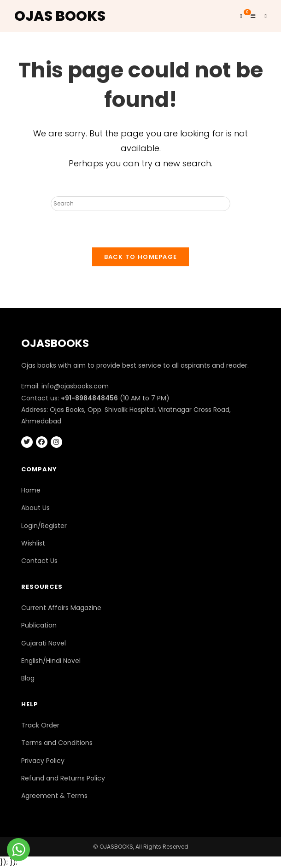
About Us (35, 508)
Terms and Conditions (57, 743)
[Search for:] (263, 16)
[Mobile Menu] (251, 16)
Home (31, 490)
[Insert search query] (140, 204)
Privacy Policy (43, 761)
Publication (39, 625)
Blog (28, 678)
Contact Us (39, 561)
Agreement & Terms (54, 796)
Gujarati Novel (44, 643)
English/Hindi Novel (51, 661)
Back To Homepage (141, 257)
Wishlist (33, 543)
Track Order (40, 725)
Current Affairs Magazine (61, 608)
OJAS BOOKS (60, 16)
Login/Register (44, 526)
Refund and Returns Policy (63, 778)
